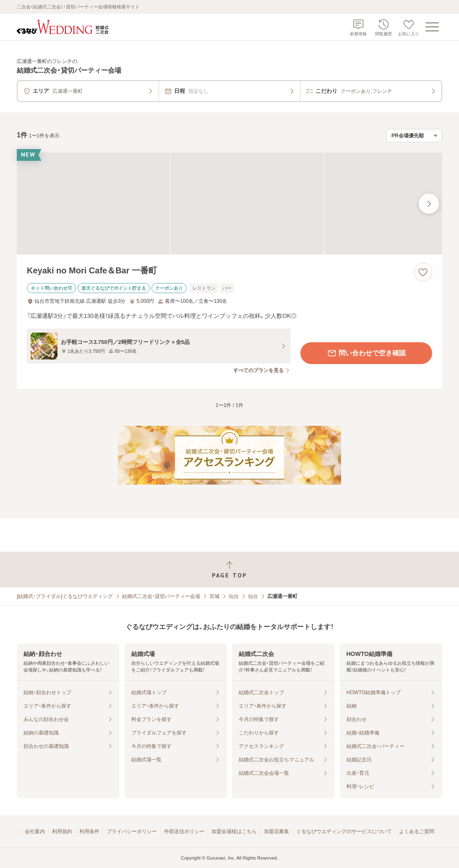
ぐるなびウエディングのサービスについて (344, 831)
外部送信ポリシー (184, 831)
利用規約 (62, 831)
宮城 (214, 596)
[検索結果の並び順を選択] (414, 136)
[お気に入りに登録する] (423, 272)
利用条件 (89, 831)
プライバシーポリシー (132, 831)
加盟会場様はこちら (234, 831)
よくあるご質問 (417, 831)
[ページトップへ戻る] (229, 570)
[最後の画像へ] (429, 204)
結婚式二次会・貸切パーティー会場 (161, 596)
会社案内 (35, 831)
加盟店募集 (276, 831)
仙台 (234, 596)
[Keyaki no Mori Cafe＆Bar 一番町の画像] (229, 203)
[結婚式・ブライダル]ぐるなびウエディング (65, 596)
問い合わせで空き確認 (366, 353)
